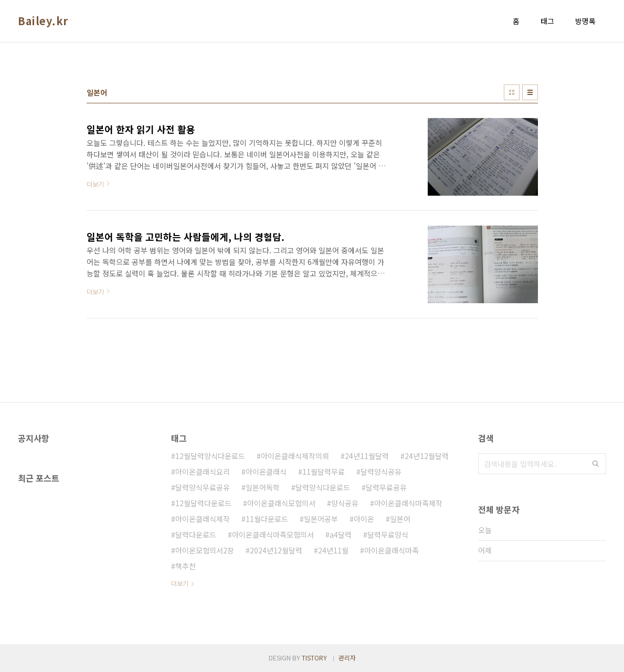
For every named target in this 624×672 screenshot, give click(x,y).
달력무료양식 (388, 535)
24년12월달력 (427, 456)
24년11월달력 (367, 456)
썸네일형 (512, 92)
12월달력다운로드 (203, 503)
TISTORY (314, 658)
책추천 (186, 566)
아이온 (364, 519)
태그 (547, 21)
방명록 (585, 21)
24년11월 (333, 550)
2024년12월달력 (276, 550)
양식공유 (345, 503)
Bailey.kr (43, 21)
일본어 (400, 519)
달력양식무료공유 (203, 487)
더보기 (180, 583)
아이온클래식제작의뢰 (295, 456)
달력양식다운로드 (323, 487)
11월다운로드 (267, 519)
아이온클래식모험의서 (281, 503)
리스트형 (530, 92)
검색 (596, 464)
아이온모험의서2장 (205, 550)
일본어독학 (263, 487)
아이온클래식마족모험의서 (273, 535)
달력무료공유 (386, 487)
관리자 (347, 658)
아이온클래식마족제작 (408, 503)
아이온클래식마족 (392, 550)
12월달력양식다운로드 (210, 456)
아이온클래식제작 (203, 519)
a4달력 (341, 535)
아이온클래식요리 (203, 472)
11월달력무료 (324, 472)
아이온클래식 (266, 472)
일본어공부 (321, 519)
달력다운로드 (196, 535)
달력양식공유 (381, 472)
